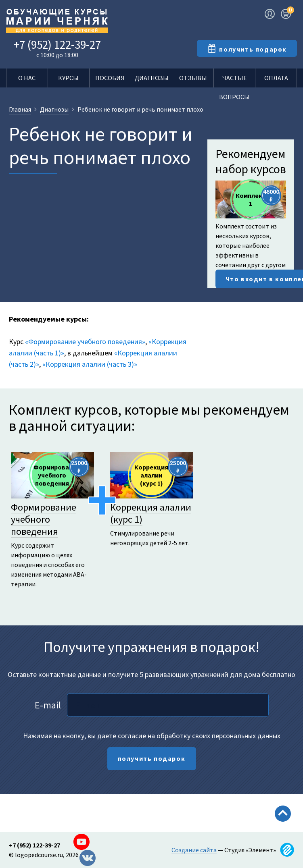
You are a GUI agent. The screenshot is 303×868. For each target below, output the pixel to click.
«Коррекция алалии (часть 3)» (90, 364)
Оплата (276, 78)
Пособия (110, 78)
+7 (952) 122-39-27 (57, 45)
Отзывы (193, 78)
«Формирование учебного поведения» (85, 342)
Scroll (283, 831)
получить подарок (152, 758)
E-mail (48, 705)
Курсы (68, 78)
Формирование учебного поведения (44, 519)
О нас (27, 78)
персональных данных (246, 736)
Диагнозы (152, 78)
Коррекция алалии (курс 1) (151, 513)
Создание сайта (194, 850)
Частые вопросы (234, 81)
